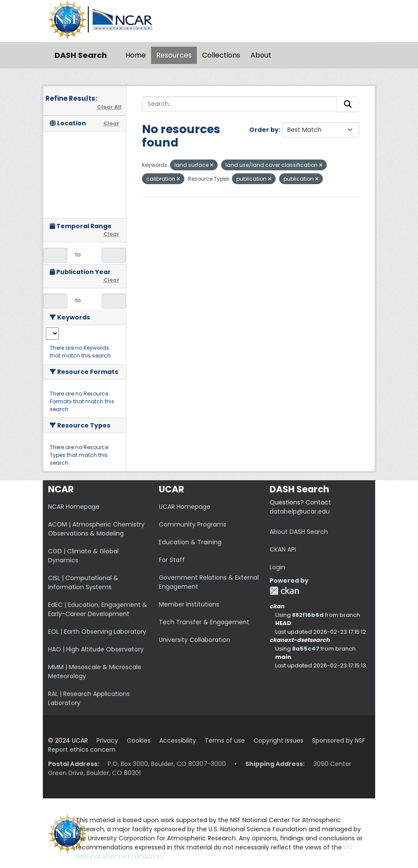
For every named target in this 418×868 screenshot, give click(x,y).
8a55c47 (306, 649)
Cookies (139, 740)
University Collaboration (195, 640)
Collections (221, 55)
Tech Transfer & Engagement (204, 622)
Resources (174, 55)
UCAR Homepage (185, 507)
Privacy (107, 740)
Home (136, 55)
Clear (111, 123)
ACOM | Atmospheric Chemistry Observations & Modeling (96, 529)
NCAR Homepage (74, 507)
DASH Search (81, 55)
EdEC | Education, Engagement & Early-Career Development (98, 609)
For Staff (172, 560)
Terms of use (225, 740)
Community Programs (193, 524)
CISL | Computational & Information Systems (83, 582)
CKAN (284, 591)
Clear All (109, 107)
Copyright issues (278, 740)
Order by (264, 130)
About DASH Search (299, 532)
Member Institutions (189, 604)
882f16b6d (308, 615)
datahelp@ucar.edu (300, 511)
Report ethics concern (82, 750)
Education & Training (190, 542)
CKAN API (283, 549)
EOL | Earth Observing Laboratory (97, 632)
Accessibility (178, 740)
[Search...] (240, 104)
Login (277, 567)
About (261, 55)
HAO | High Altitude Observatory (96, 649)
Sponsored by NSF (339, 740)
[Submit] (348, 104)
